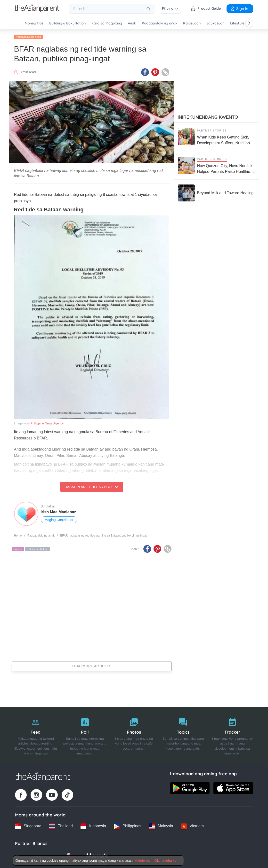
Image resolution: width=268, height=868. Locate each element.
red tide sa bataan (38, 548)
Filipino (170, 8)
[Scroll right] (249, 23)
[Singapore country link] (28, 825)
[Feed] (36, 734)
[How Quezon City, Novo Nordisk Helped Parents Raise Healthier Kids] (217, 164)
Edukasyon (215, 23)
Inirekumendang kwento (208, 116)
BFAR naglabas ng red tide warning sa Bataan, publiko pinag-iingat (103, 534)
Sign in (239, 8)
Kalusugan (192, 23)
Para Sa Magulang (107, 23)
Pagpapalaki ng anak (160, 23)
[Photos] (134, 734)
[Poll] (85, 734)
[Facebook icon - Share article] (145, 71)
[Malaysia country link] (161, 825)
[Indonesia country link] (93, 825)
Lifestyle (237, 23)
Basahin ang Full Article (92, 486)
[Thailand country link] (61, 825)
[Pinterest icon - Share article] (155, 71)
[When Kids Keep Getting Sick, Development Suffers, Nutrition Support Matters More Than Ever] (217, 135)
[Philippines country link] (127, 825)
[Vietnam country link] (192, 825)
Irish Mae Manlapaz (58, 511)
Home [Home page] (18, 534)
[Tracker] (232, 734)
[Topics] (183, 734)
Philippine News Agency (47, 422)
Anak (132, 23)
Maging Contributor (59, 519)
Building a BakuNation (67, 23)
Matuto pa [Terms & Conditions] (142, 860)
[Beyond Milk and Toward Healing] (216, 192)
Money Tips (34, 23)
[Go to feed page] (37, 11)
